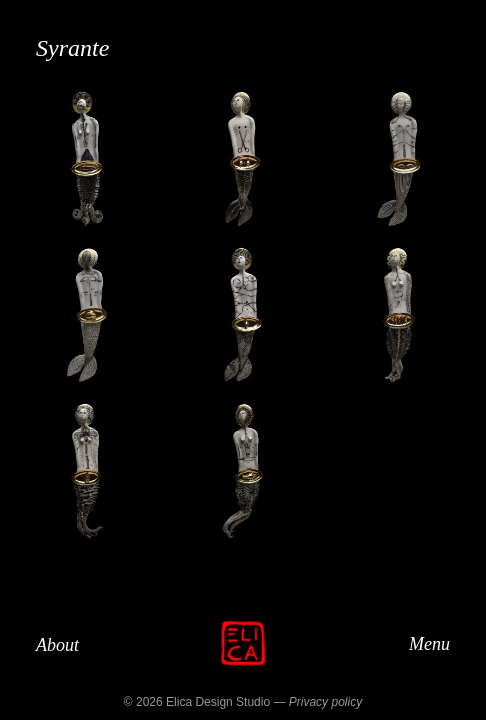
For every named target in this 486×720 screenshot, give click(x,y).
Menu (429, 643)
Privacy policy (325, 702)
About (57, 645)
